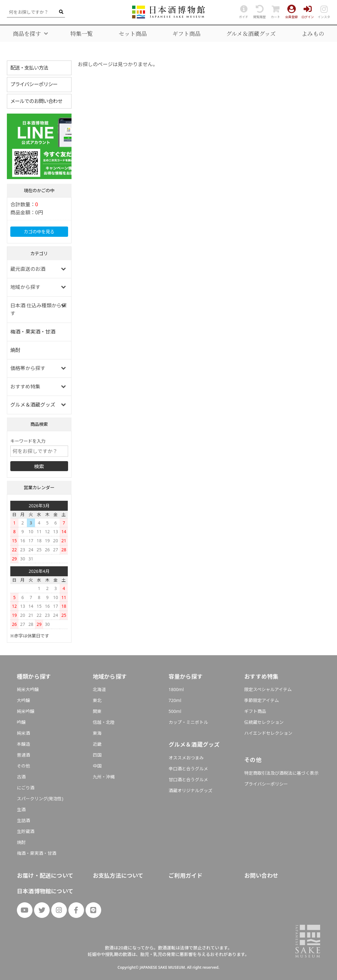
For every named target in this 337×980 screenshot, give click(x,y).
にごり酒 (26, 788)
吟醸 (21, 722)
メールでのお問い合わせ (36, 101)
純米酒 (23, 733)
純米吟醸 (26, 711)
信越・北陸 (104, 722)
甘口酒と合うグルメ (188, 780)
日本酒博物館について (45, 891)
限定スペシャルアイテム (268, 689)
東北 (97, 700)
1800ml (176, 689)
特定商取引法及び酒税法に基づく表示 (281, 773)
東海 (97, 733)
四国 (97, 755)
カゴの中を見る (39, 232)
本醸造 (23, 744)
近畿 (97, 744)
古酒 (21, 777)
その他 (23, 766)
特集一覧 (82, 34)
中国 (97, 766)
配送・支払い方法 (29, 68)
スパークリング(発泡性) (40, 799)
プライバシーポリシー (34, 84)
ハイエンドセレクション (268, 733)
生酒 (21, 809)
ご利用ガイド (185, 875)
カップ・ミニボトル (188, 722)
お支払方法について (118, 875)
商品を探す (27, 34)
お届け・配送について (45, 875)
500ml (175, 711)
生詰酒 (23, 820)
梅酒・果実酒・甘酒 (33, 332)
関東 (97, 711)
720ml (175, 700)
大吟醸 (23, 700)
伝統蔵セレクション (264, 722)
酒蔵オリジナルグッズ (191, 790)
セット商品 (133, 34)
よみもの (313, 34)
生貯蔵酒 (26, 831)
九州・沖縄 (104, 777)
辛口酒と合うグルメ (188, 769)
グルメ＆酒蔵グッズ (251, 34)
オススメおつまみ (186, 758)
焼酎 (15, 350)
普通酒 (23, 755)
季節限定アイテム (262, 700)
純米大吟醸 (28, 689)
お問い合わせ (261, 875)
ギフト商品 (186, 34)
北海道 (99, 689)
